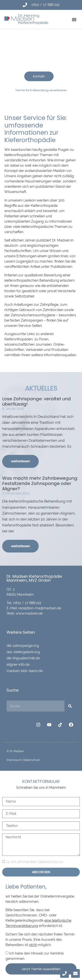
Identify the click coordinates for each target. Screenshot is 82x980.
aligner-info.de (18, 664)
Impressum (14, 760)
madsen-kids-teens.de (25, 671)
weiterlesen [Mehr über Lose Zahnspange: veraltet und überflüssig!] (20, 461)
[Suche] (70, 706)
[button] (74, 19)
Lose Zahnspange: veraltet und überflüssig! (37, 401)
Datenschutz (32, 760)
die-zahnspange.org (23, 646)
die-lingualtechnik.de (23, 658)
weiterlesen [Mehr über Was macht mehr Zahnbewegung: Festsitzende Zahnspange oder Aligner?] (20, 546)
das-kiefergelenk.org (23, 652)
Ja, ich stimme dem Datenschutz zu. (35, 862)
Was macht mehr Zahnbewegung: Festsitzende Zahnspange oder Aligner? (40, 483)
